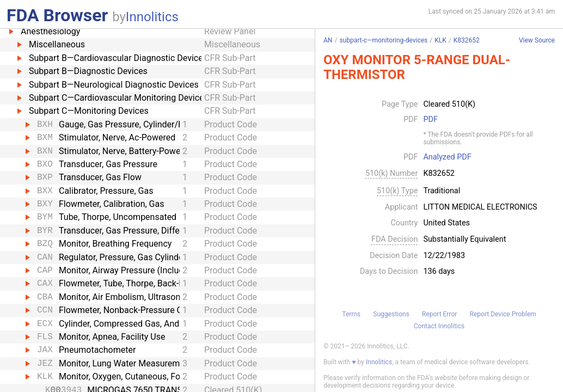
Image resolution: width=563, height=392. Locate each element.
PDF (430, 120)
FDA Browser (57, 15)
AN (328, 40)
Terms (351, 314)
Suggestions (391, 314)
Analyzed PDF (447, 157)
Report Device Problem (503, 314)
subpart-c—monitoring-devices (383, 40)
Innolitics (152, 17)
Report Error (439, 314)
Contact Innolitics (439, 326)
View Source (537, 41)
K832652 (467, 40)
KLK (440, 40)
